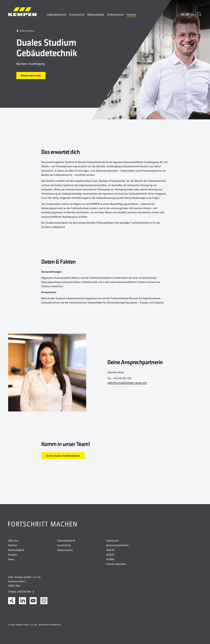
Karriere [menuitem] (132, 14)
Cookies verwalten (116, 564)
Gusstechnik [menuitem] (77, 14)
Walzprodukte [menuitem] (96, 14)
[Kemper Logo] (22, 12)
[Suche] (199, 15)
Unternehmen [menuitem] (115, 14)
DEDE (187, 14)
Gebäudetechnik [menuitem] (57, 14)
